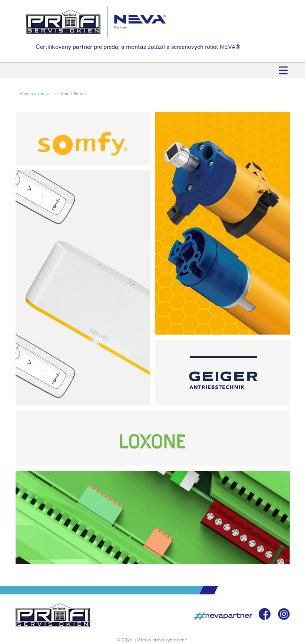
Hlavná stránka (34, 94)
